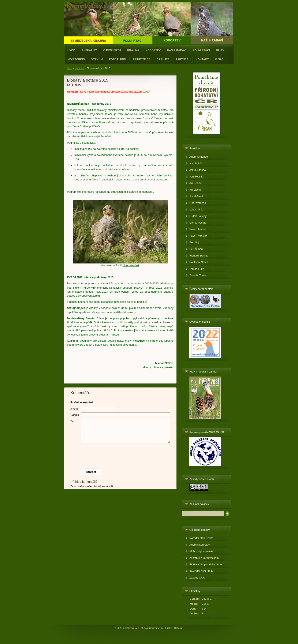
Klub (220, 50)
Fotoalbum (118, 59)
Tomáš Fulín (197, 269)
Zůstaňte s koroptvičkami (204, 558)
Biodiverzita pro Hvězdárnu (206, 564)
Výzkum (97, 59)
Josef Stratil (196, 196)
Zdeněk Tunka (198, 275)
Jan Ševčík (196, 177)
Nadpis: (75, 415)
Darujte (163, 59)
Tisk (141, 628)
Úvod (71, 50)
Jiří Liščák (195, 190)
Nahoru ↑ (179, 628)
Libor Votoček (198, 203)
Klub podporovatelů (201, 551)
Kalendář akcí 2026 (201, 571)
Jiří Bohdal (196, 183)
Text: (73, 421)
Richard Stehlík (199, 256)
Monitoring (76, 59)
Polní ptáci (201, 50)
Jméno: (75, 409)
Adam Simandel (199, 157)
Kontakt (202, 59)
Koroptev (153, 50)
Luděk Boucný (198, 216)
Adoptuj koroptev (200, 545)
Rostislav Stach (199, 262)
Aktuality (89, 50)
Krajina (133, 50)
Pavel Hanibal (198, 229)
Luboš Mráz (196, 209)
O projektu (112, 50)
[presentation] (120, 455)
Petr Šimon (196, 249)
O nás (219, 59)
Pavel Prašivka (198, 236)
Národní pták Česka (201, 538)
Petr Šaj (194, 242)
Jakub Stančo (198, 170)
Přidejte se (141, 59)
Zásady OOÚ (197, 578)
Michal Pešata (198, 223)
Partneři (182, 59)
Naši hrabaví (177, 50)
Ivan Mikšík (196, 163)
